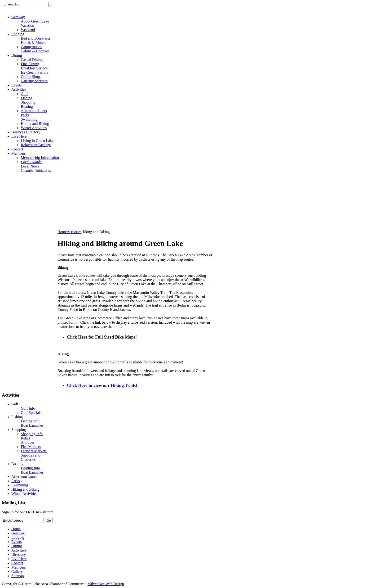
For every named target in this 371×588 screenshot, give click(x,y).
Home (62, 232)
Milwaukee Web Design (106, 584)
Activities (74, 232)
